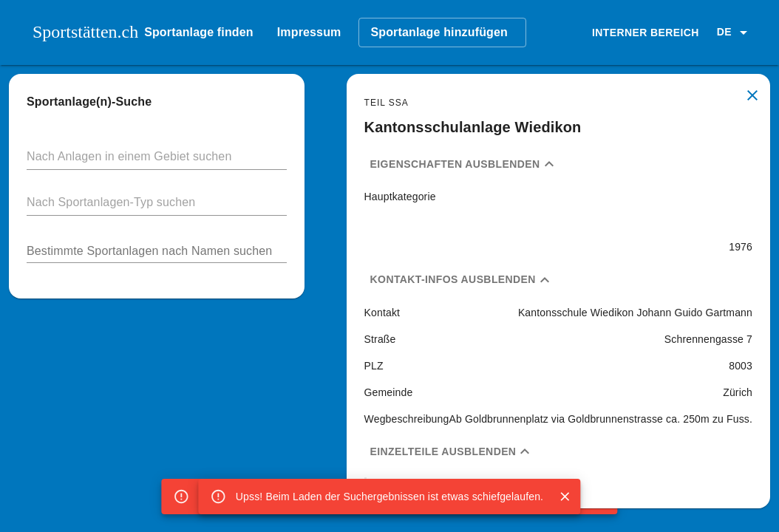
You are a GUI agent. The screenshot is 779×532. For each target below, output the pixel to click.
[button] (735, 33)
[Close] (565, 497)
